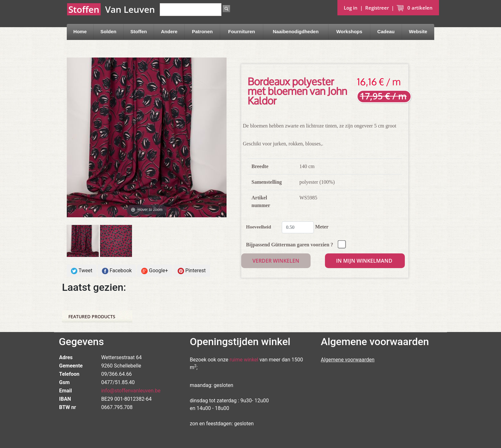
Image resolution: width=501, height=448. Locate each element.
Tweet (82, 271)
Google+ (155, 271)
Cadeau (386, 31)
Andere (169, 31)
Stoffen (139, 31)
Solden (108, 31)
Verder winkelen (276, 261)
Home (80, 31)
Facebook (117, 271)
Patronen (202, 31)
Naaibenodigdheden (296, 31)
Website (418, 31)
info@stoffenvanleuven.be (131, 391)
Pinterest (192, 271)
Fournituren (242, 31)
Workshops (349, 31)
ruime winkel (244, 360)
